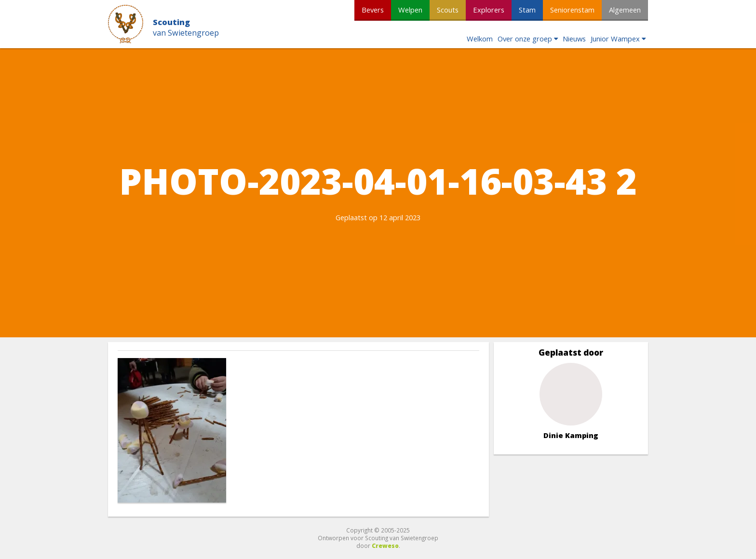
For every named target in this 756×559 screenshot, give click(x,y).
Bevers (373, 10)
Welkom (480, 39)
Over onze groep (525, 39)
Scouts (448, 10)
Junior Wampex (615, 39)
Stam (527, 10)
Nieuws (574, 39)
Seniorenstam (572, 10)
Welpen (410, 10)
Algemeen (625, 10)
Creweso (385, 546)
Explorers (489, 10)
